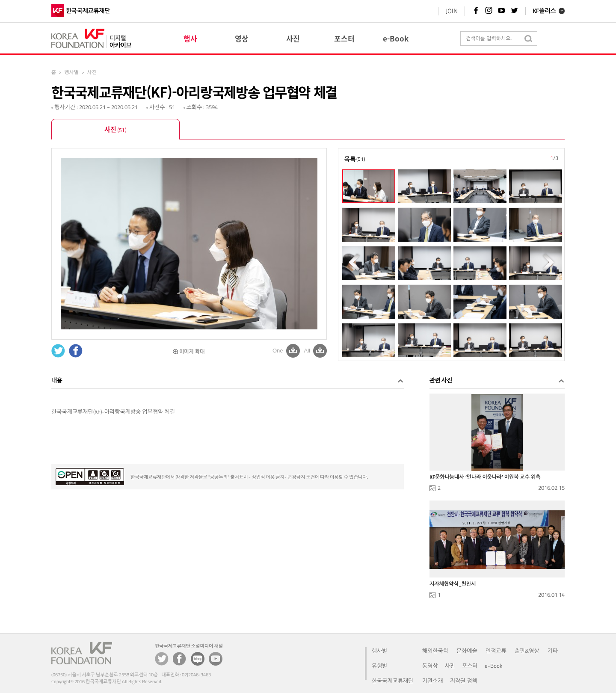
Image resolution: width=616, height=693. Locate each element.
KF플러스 (544, 11)
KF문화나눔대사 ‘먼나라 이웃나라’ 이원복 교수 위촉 (485, 477)
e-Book (493, 666)
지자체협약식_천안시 (453, 584)
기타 (553, 651)
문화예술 (467, 651)
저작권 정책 (464, 681)
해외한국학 (435, 651)
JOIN (452, 11)
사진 (115, 130)
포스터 (470, 666)
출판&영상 (527, 651)
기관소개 (433, 681)
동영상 (430, 666)
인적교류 (496, 651)
